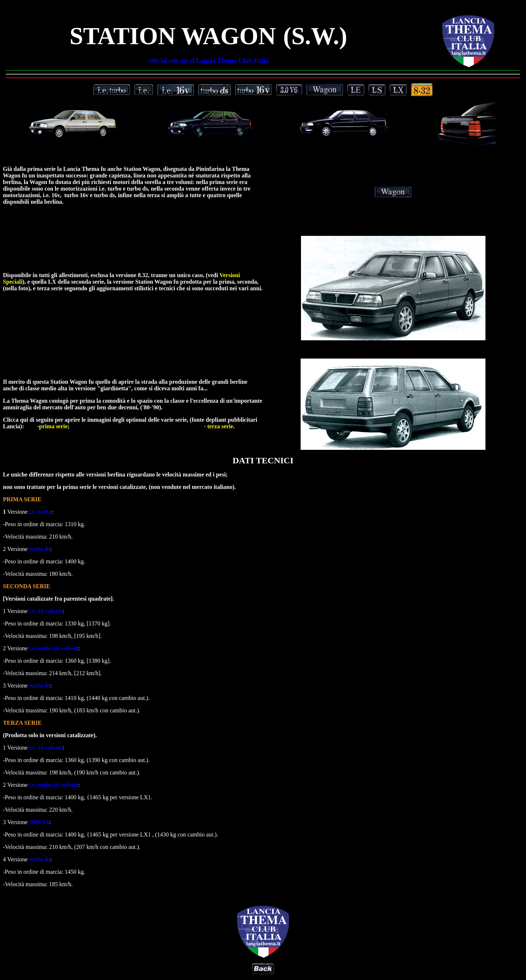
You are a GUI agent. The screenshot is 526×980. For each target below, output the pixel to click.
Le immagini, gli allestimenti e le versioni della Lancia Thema (263, 107)
